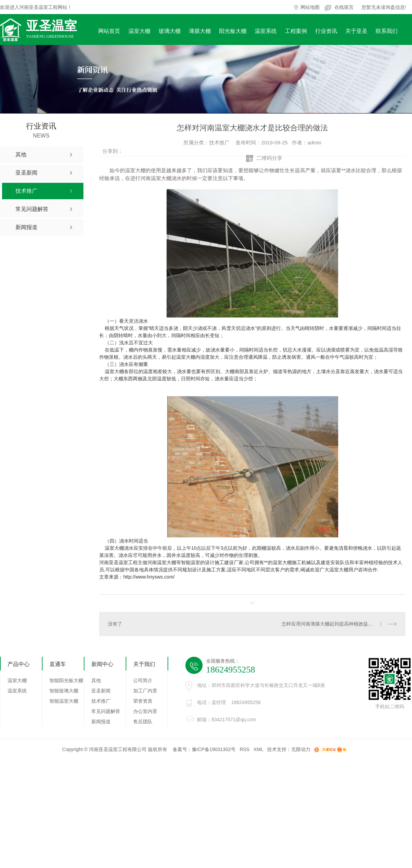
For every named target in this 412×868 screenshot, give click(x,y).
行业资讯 (326, 31)
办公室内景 (145, 711)
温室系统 (266, 31)
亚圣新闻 (101, 691)
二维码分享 (269, 158)
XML (258, 749)
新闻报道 (101, 722)
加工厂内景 (145, 691)
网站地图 (310, 7)
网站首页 (109, 31)
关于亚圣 (356, 31)
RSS (245, 749)
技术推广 (101, 701)
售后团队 (143, 722)
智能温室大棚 (64, 701)
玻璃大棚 (170, 31)
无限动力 (301, 749)
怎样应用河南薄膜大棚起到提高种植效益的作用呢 (334, 624)
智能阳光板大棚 (66, 680)
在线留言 (344, 7)
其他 (96, 680)
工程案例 (296, 31)
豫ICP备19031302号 (214, 749)
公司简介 (143, 680)
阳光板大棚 (233, 31)
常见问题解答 (106, 711)
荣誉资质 (143, 701)
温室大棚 (139, 31)
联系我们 (387, 31)
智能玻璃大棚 (64, 691)
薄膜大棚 (200, 31)
